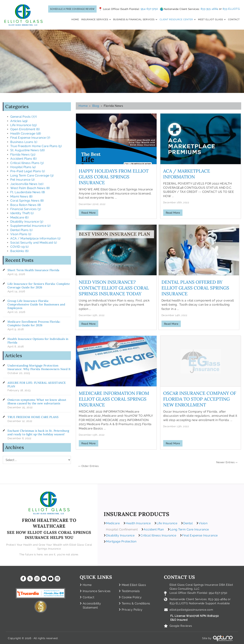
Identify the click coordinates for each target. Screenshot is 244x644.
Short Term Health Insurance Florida (33, 270)
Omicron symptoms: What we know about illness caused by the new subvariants (37, 402)
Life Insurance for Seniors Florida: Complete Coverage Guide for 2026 (39, 286)
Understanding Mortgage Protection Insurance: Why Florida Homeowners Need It (39, 367)
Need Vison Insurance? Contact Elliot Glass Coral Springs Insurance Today (114, 288)
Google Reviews (181, 625)
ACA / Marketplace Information (187, 174)
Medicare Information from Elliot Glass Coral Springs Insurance (114, 399)
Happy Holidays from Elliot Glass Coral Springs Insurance (114, 177)
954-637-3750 (149, 9)
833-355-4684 (209, 9)
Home (83, 106)
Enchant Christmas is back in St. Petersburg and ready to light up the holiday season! (38, 432)
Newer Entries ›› (227, 462)
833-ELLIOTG (231, 9)
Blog (96, 106)
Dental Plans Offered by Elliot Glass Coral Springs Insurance (195, 288)
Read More (89, 213)
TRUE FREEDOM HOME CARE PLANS (33, 417)
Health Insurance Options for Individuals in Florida (38, 341)
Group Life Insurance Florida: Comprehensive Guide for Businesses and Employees (36, 304)
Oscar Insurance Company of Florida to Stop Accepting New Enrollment (200, 399)
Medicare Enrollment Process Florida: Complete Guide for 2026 (34, 323)
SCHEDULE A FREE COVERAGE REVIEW (72, 9)
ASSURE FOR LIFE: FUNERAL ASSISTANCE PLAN (37, 384)
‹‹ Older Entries (89, 466)
